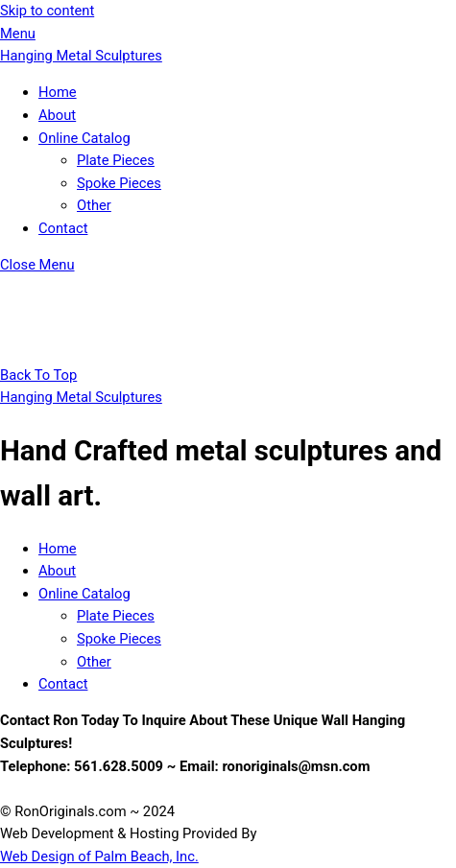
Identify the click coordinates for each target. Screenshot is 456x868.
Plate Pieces (116, 160)
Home (58, 92)
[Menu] (18, 34)
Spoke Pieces (119, 183)
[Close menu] (37, 265)
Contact (63, 228)
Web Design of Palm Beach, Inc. (99, 856)
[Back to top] (38, 375)
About (57, 115)
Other (94, 205)
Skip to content (47, 11)
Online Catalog (84, 138)
